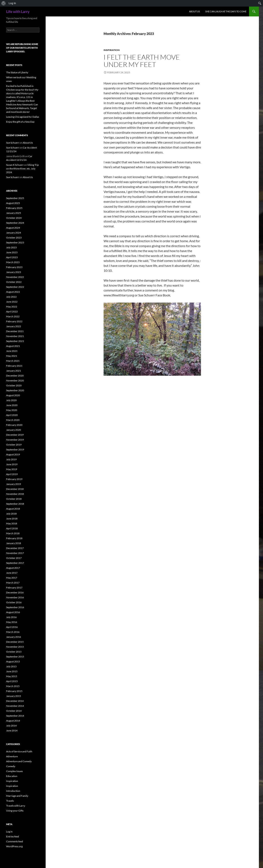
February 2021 (14, 366)
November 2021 (15, 336)
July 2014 (11, 726)
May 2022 (12, 307)
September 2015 (15, 657)
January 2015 (14, 696)
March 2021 (13, 361)
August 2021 (13, 346)
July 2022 (11, 297)
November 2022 (15, 277)
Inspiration (112, 50)
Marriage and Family (17, 796)
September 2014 (15, 716)
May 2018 (12, 523)
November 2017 (15, 553)
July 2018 (11, 514)
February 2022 (14, 321)
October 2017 (14, 558)
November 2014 (15, 706)
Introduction (13, 791)
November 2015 (15, 647)
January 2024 (14, 233)
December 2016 (15, 592)
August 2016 (13, 612)
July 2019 (11, 459)
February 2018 (14, 538)
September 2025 (15, 198)
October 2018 (14, 499)
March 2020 (13, 420)
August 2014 (13, 721)
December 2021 (15, 331)
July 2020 (11, 400)
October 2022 (14, 282)
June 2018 (12, 519)
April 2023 (12, 257)
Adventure (12, 756)
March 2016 (13, 632)
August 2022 (13, 292)
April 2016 (12, 627)
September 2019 (15, 450)
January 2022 (14, 326)
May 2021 (12, 356)
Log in (9, 832)
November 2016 (15, 597)
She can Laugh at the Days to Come (226, 11)
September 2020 (15, 390)
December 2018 (15, 489)
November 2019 (15, 440)
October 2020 (14, 385)
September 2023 (15, 242)
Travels (10, 801)
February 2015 (14, 691)
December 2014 (15, 701)
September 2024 (15, 223)
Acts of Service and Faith (19, 751)
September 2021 (15, 341)
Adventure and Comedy (19, 761)
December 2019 (15, 435)
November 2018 (15, 494)
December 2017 (15, 548)
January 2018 (14, 543)
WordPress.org (14, 846)
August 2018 (13, 509)
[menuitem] (4, 3)
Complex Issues (14, 771)
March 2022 (13, 316)
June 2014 (12, 730)
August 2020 (13, 395)
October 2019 (14, 445)
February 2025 (14, 208)
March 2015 (13, 686)
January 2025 (14, 213)
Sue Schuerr (13, 143)
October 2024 (14, 218)
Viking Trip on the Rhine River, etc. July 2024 (22, 169)
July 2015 (11, 666)
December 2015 (15, 642)
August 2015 (13, 661)
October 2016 (14, 602)
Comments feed (15, 841)
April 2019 (12, 474)
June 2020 (12, 405)
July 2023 (11, 247)
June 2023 (12, 252)
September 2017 (15, 563)
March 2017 (13, 583)
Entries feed (13, 836)
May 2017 (12, 578)
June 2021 (12, 351)
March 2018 (13, 533)
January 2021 (14, 371)
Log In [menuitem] (12, 3)
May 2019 (12, 469)
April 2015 (12, 681)
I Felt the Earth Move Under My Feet (142, 61)
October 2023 (14, 238)
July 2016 (11, 617)
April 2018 (12, 528)
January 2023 (14, 272)
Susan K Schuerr (15, 165)
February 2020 (14, 425)
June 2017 (12, 573)
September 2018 (15, 504)
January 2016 (14, 637)
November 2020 (15, 380)
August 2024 (13, 228)
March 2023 (13, 262)
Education (12, 776)
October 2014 (14, 711)
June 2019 (12, 464)
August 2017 (13, 568)
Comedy (11, 766)
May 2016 (12, 622)
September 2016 (15, 607)
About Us (194, 11)
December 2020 (15, 376)
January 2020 (14, 430)
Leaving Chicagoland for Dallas (23, 117)
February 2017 (14, 588)
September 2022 (15, 287)
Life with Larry (18, 12)
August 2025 (13, 203)
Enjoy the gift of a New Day (20, 122)
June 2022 (12, 302)
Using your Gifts (15, 811)
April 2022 (12, 311)
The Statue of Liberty (17, 72)
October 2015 (14, 652)
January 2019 (14, 484)
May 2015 (12, 676)
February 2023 (14, 267)
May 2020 (12, 410)
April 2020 (12, 415)
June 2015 (12, 671)
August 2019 (13, 454)
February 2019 (14, 479)
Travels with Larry (16, 806)
